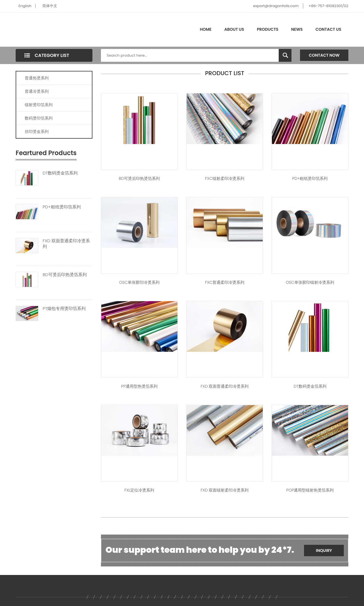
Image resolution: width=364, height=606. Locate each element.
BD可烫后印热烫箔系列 (65, 275)
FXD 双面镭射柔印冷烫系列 (225, 490)
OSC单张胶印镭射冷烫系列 (310, 282)
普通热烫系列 (37, 78)
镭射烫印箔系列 (39, 105)
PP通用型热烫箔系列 (139, 386)
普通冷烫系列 (37, 91)
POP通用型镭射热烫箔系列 (310, 490)
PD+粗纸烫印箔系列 (62, 207)
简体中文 (50, 6)
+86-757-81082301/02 (328, 6)
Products (268, 29)
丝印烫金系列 (37, 132)
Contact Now (324, 55)
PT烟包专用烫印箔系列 (64, 309)
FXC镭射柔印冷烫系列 (225, 178)
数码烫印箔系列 (39, 118)
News (297, 29)
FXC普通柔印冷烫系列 (225, 282)
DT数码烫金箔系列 (60, 173)
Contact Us (328, 29)
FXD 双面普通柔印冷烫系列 (66, 244)
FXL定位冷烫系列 (139, 490)
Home (206, 29)
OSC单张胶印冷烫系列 (139, 282)
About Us (234, 29)
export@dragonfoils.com (276, 6)
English (25, 6)
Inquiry (324, 550)
